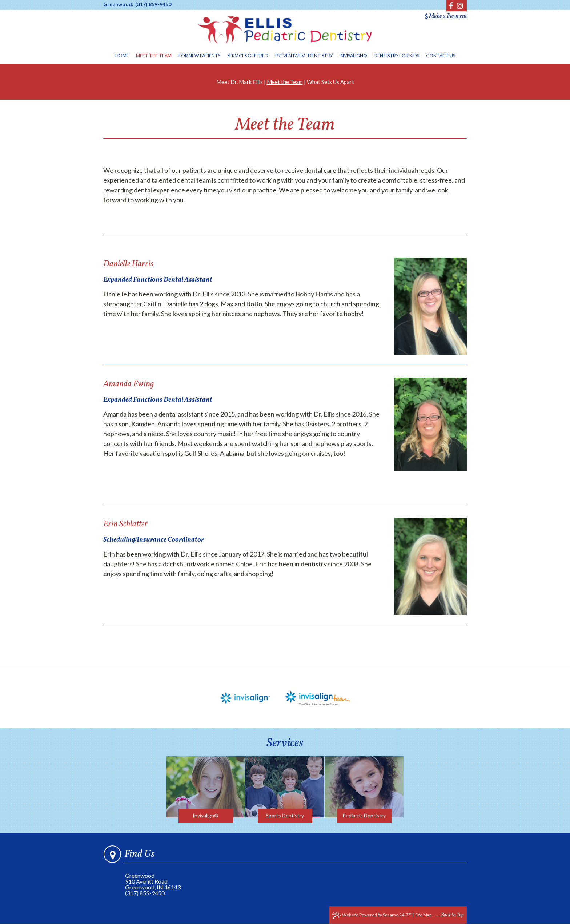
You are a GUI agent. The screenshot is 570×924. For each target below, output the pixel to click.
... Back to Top (450, 915)
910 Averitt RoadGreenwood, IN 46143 (153, 884)
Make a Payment (446, 16)
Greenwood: (118, 4)
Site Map (423, 915)
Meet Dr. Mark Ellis (240, 82)
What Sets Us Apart (330, 82)
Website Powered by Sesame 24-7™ (372, 915)
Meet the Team (285, 82)
